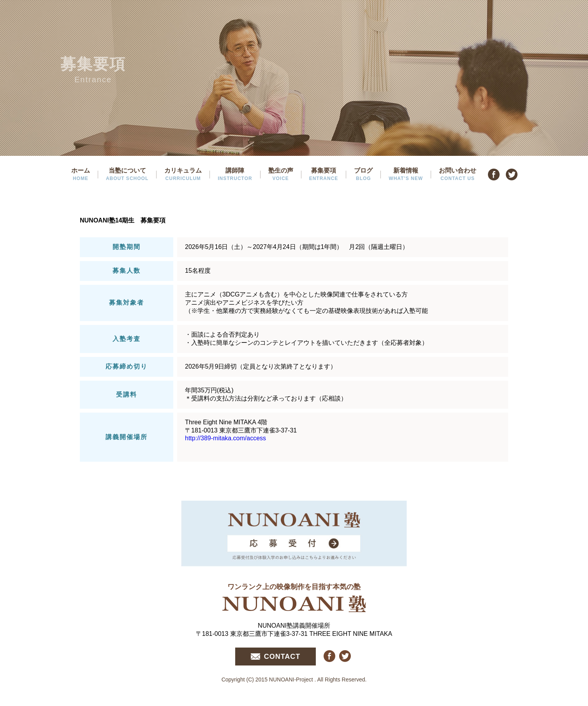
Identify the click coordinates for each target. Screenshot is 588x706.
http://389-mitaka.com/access (225, 438)
